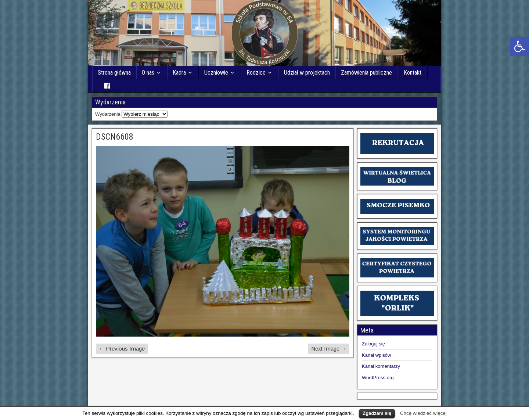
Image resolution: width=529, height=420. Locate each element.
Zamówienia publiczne (366, 73)
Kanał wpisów (377, 355)
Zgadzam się (377, 413)
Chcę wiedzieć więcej (423, 413)
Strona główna (114, 73)
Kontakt (413, 73)
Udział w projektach (307, 73)
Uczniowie (216, 73)
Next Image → (329, 349)
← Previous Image (122, 349)
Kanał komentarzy (381, 366)
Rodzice (256, 73)
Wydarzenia (108, 114)
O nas (148, 73)
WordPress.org (378, 378)
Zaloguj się (373, 344)
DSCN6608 (115, 137)
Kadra (179, 73)
